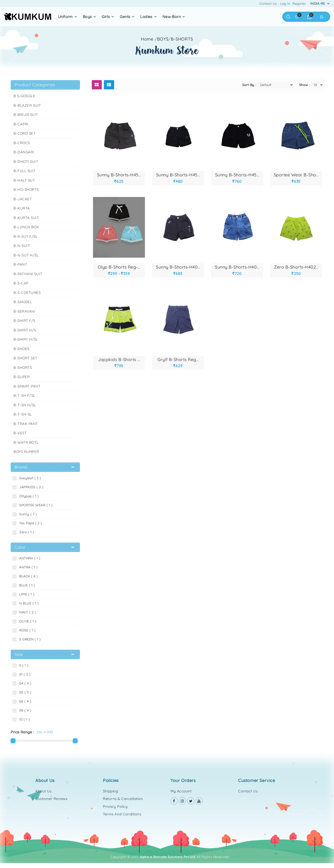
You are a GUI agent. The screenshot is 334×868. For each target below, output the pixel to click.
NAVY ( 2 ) (26, 612)
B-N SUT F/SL (26, 236)
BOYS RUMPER (26, 452)
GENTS (125, 17)
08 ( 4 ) (24, 710)
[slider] (13, 741)
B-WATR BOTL (26, 442)
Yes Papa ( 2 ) (29, 523)
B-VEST (20, 433)
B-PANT (20, 264)
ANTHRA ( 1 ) (29, 558)
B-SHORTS (182, 39)
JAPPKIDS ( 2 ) (30, 487)
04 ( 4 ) (24, 683)
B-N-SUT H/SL (26, 255)
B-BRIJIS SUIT (26, 115)
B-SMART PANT (27, 386)
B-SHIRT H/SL (26, 339)
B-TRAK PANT (26, 424)
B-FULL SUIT (25, 171)
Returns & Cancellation (123, 799)
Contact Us (268, 4)
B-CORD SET (25, 133)
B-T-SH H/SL (25, 405)
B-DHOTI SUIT (26, 162)
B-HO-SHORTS (26, 190)
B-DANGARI (24, 152)
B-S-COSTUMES (27, 293)
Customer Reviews (51, 799)
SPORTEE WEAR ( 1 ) (35, 505)
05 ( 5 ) (24, 692)
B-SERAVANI (24, 311)
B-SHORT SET (26, 358)
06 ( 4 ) (24, 701)
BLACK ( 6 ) (28, 576)
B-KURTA (22, 208)
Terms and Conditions (122, 814)
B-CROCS (22, 143)
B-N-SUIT (22, 246)
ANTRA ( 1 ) (27, 567)
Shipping (110, 791)
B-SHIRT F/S (24, 321)
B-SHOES (21, 349)
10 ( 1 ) (23, 719)
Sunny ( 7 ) (27, 514)
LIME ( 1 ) (26, 594)
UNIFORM (65, 17)
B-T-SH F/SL (24, 395)
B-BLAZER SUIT (27, 105)
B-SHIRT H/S (25, 330)
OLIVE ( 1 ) (27, 621)
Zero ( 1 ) (26, 532)
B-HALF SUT (24, 180)
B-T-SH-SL (23, 414)
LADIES (146, 17)
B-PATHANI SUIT (28, 274)
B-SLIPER (22, 377)
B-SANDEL (23, 302)
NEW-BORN (172, 17)
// (174, 39)
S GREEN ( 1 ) (29, 639)
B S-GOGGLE (24, 96)
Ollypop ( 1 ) (28, 496)
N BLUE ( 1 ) (28, 603)
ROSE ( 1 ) (26, 630)
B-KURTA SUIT (26, 218)
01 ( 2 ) (24, 674)
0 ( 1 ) (23, 665)
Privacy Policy (115, 806)
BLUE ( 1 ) (26, 585)
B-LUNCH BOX (26, 227)
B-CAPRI (21, 124)
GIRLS (106, 17)
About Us (43, 791)
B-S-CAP (21, 283)
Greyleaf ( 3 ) (29, 478)
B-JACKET (23, 199)
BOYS (87, 17)
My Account (181, 791)
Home (147, 39)
